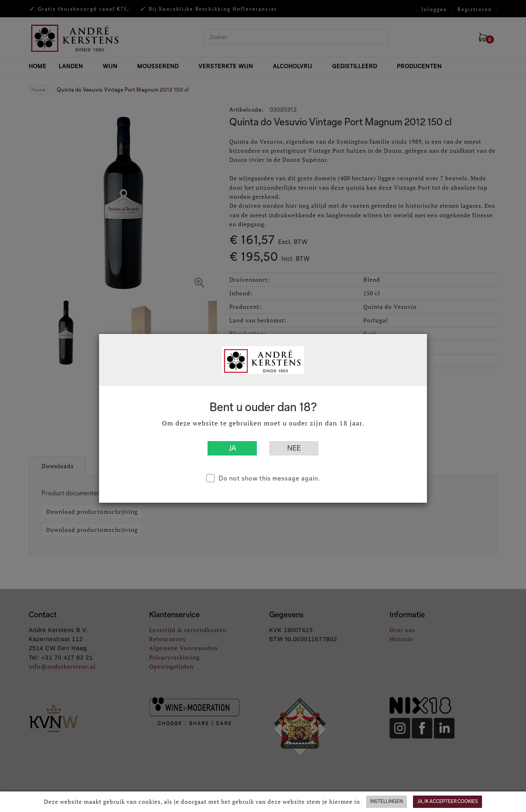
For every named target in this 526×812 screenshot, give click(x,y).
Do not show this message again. (269, 478)
